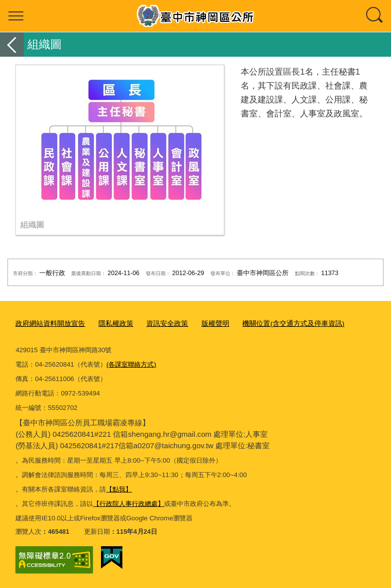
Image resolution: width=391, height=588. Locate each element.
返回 (12, 45)
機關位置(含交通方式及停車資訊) (277, 324)
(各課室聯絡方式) (131, 364)
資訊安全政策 (158, 324)
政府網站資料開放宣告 (48, 324)
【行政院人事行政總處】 (129, 503)
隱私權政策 (110, 324)
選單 (16, 16)
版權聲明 (204, 324)
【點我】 (119, 489)
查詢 (375, 16)
